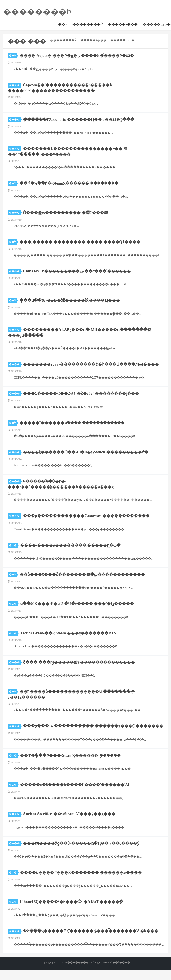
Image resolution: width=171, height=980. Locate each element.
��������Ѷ (88, 24)
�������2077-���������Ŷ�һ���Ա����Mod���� (91, 364)
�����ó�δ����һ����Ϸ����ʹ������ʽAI (75, 785)
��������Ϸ (37, 12)
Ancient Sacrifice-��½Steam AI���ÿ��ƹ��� (69, 814)
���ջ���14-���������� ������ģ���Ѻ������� (93, 726)
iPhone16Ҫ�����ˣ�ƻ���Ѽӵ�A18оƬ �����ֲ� (72, 902)
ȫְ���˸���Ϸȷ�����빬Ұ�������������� (79, 662)
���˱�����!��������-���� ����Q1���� (80, 242)
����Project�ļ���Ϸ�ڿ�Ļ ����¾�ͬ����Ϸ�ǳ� (77, 56)
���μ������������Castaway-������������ (86, 516)
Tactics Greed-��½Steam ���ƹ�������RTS (68, 633)
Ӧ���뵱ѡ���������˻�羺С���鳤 (66, 213)
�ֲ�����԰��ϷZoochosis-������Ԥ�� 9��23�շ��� (79, 120)
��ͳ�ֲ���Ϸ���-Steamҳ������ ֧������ (70, 755)
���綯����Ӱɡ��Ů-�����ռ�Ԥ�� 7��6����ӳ (81, 843)
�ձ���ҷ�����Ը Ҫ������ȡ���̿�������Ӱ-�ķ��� (91, 931)
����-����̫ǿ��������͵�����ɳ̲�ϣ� (70, 545)
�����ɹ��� (123, 24)
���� (15, 85)
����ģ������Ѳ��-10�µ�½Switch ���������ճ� (86, 452)
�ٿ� (13, 545)
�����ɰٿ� (122, 40)
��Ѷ (13, 56)
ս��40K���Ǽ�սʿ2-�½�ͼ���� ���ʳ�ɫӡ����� (77, 604)
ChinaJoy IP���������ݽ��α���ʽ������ (77, 271)
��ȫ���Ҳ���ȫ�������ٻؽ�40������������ (82, 574)
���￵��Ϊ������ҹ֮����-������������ (72, 423)
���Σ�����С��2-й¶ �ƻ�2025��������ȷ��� (81, 393)
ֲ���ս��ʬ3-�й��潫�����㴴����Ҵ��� (70, 300)
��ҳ (63, 24)
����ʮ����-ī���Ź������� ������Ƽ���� (81, 873)
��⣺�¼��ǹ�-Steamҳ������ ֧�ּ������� (69, 183)
